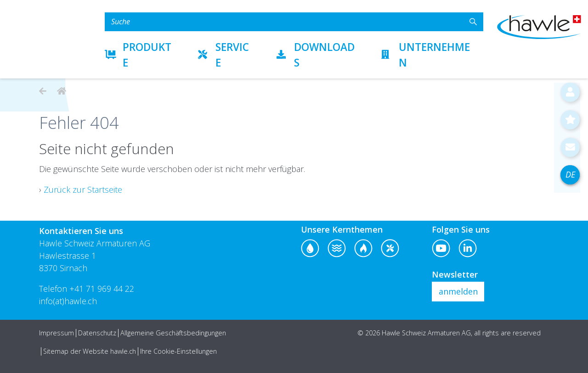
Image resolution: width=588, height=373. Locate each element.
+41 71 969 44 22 (102, 289)
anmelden (458, 291)
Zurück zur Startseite (83, 189)
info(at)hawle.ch (68, 301)
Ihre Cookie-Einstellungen (178, 351)
